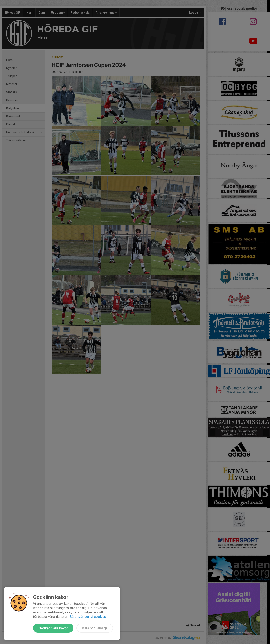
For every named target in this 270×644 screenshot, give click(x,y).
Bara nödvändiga (95, 628)
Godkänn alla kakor (53, 628)
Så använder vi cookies (88, 617)
